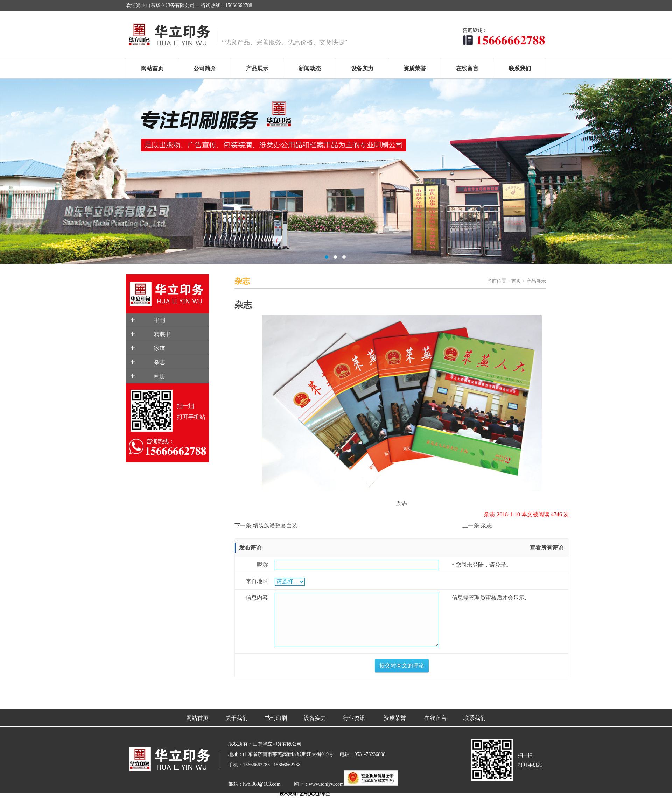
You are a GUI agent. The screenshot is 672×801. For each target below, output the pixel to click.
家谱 (160, 348)
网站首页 (152, 68)
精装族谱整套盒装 (275, 526)
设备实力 (362, 68)
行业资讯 (354, 718)
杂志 (160, 362)
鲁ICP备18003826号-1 (252, 796)
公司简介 (205, 68)
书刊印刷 (276, 718)
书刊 (160, 320)
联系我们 (520, 68)
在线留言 (467, 68)
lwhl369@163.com (262, 784)
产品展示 (257, 68)
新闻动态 (310, 68)
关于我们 (237, 718)
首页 (516, 281)
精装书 (162, 334)
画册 (160, 376)
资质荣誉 (415, 68)
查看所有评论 (547, 548)
